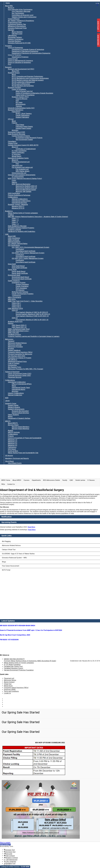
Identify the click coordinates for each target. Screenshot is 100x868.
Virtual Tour (8, 684)
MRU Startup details (23, 171)
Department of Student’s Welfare (19, 418)
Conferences (16, 296)
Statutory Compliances (16, 39)
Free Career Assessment (11, 566)
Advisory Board (13, 425)
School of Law (13, 59)
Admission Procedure (15, 347)
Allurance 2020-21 (18, 206)
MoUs (14, 386)
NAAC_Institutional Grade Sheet (19, 329)
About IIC (15, 147)
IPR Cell (11, 119)
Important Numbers (15, 41)
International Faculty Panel (21, 388)
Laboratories (12, 36)
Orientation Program (19, 283)
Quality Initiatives (14, 281)
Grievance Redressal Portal (17, 28)
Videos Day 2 (16, 305)
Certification (20, 249)
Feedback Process (14, 335)
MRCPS (8, 421)
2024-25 (15, 310)
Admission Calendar (15, 345)
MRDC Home (6, 480)
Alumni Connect (9, 682)
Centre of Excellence (19, 89)
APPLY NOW (98, 25)
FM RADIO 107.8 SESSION (9, 640)
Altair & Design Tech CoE (24, 91)
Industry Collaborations (16, 393)
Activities (15, 130)
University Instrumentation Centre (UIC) (21, 108)
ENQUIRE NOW (98, 40)
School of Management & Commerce (20, 61)
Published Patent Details (24, 127)
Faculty (65, 480)
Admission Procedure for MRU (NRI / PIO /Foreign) (25, 369)
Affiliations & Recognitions (17, 26)
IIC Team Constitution (19, 151)
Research (8, 67)
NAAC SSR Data (13, 333)
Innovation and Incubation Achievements (22, 175)
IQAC (7, 234)
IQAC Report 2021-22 (19, 327)
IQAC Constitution (14, 238)
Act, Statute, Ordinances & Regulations (21, 21)
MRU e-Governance (15, 297)
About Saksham (17, 32)
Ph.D (10, 64)
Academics (9, 211)
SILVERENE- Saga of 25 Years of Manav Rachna (18, 554)
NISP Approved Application (21, 184)
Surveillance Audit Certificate (26, 251)
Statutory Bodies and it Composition (24, 17)
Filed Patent (20, 125)
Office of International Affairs (22, 384)
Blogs (4, 562)
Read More (31, 527)
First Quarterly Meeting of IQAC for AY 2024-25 (32, 312)
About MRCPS (13, 423)
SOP (17, 101)
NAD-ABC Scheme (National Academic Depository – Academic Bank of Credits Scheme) (38, 217)
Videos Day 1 (16, 303)
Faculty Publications (23, 115)
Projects (11, 436)
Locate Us (7, 693)
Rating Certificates (18, 153)
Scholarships (12, 365)
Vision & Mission (14, 19)
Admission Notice (10, 680)
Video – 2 (15, 220)
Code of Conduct (14, 363)
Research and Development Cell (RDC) (21, 69)
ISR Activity (9, 456)
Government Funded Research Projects (29, 138)
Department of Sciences (20, 57)
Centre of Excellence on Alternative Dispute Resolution (34, 93)
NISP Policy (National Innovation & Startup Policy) (25, 179)
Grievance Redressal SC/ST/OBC (19, 43)
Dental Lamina (80, 480)
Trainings (19, 106)
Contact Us (11, 484)
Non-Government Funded (24, 140)
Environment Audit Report (20, 277)
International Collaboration (17, 382)
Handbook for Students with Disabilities (22, 231)
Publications (16, 112)
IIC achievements (18, 177)
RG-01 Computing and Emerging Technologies (27, 76)
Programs (8, 46)
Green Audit (12, 264)
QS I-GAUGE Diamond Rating (18, 244)
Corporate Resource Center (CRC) (19, 375)
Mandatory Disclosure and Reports (17, 458)
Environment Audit (14, 275)
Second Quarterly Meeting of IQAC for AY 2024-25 (33, 314)
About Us (11, 8)
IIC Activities (16, 154)
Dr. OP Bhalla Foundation (12, 665)
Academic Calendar (14, 230)
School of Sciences (15, 55)
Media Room (8, 686)
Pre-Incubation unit (22, 169)
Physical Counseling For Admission (20, 354)
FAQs (3, 484)
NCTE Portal (6, 570)
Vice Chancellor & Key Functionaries (20, 10)
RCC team (19, 102)
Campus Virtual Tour (9, 550)
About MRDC (17, 480)
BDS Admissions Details (52, 480)
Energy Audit (12, 270)
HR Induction (20, 290)
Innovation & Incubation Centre (18, 158)
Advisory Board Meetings (21, 429)
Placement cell (9, 678)
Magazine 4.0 (12, 445)
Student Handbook (14, 350)
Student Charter (13, 405)
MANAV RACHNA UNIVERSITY (30, 660)
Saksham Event (17, 34)
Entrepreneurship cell (19, 173)
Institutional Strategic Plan (17, 24)
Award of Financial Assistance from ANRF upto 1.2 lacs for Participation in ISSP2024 (31, 630)
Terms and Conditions (11, 691)
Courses (27, 480)
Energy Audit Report (19, 271)
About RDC (16, 71)
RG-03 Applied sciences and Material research (28, 80)
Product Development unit (21, 162)
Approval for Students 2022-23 (26, 188)
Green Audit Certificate (19, 268)
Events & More (13, 451)
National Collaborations (20, 199)
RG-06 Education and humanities (23, 86)
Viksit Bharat (9, 461)
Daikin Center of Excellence (25, 95)
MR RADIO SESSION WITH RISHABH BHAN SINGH (18, 626)
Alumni (10, 417)
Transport (11, 341)
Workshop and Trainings (20, 292)
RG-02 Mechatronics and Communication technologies (30, 78)
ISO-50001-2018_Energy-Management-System (28, 253)
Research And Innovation (20, 411)
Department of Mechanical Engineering (25, 51)
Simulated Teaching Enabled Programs (21, 228)
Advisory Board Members (21, 427)
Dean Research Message (17, 134)
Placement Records (15, 377)
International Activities (19, 203)
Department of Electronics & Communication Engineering (31, 53)
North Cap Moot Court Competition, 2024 (15, 635)
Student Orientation (22, 284)
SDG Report (12, 449)
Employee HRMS (10, 689)
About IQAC (12, 236)
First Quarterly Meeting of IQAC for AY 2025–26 (32, 320)
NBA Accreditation (14, 242)
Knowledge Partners (15, 37)
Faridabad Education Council (13, 668)
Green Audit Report (18, 266)
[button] (5, 845)
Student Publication (22, 117)
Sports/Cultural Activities (20, 413)
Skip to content (5, 843)
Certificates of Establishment (26, 149)
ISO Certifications (14, 245)
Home (8, 3)
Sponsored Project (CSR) (16, 132)
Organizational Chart (15, 23)
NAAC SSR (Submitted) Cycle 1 (19, 331)
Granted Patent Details (23, 128)
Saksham (11, 30)
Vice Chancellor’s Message (21, 11)
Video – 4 (15, 224)
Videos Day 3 (16, 307)
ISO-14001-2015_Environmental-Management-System (31, 247)
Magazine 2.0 (12, 442)
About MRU (9, 6)
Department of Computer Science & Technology (28, 49)
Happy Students (13, 415)
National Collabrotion (15, 395)
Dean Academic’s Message (17, 226)
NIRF (7, 398)
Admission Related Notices (17, 343)
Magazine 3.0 (12, 443)
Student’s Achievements (16, 409)
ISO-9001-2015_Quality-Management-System (28, 258)
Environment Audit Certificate (22, 279)
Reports (11, 323)
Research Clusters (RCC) (20, 97)
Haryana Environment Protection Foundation (19, 670)
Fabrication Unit (17, 166)
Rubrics (14, 182)
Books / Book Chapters (24, 114)
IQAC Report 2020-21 (19, 325)
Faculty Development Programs (23, 294)
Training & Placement (12, 372)
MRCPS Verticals (14, 432)
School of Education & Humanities (19, 62)
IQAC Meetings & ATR (15, 309)
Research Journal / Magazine (18, 205)
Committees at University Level (23, 15)
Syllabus (11, 215)
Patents (15, 123)
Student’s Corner (11, 404)
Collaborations (13, 197)
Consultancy (12, 141)
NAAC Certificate (14, 240)
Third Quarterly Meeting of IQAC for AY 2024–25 (32, 316)
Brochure (11, 349)
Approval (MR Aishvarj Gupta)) (26, 190)
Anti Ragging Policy (15, 367)
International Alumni (19, 389)
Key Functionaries (18, 13)
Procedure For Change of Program (20, 358)
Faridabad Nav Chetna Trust (13, 666)
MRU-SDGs (12, 299)
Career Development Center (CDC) (20, 374)
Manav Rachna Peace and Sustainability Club (23, 453)
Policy (14, 180)
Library (7, 401)
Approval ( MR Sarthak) (24, 192)
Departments (36, 480)
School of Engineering (15, 48)
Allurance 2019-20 (18, 208)
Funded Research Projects (21, 136)
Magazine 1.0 (12, 440)
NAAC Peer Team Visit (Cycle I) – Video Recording (25, 301)
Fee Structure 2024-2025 (17, 356)
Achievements (21, 104)
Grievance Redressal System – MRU (14, 558)
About (14, 75)
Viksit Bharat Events (15, 463)
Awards (10, 430)
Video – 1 (15, 218)
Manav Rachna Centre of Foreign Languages (23, 213)
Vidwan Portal (13, 143)
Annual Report (17, 156)
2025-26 (15, 318)
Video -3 (15, 222)
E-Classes (91, 480)
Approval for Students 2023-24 (26, 186)
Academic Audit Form (15, 322)
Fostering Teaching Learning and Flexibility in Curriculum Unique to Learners (34, 336)
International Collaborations (21, 201)
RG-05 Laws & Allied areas (21, 84)
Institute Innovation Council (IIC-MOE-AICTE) (23, 145)
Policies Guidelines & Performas (19, 195)
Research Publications (16, 110)
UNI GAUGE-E (12, 360)
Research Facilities (14, 88)
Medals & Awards (14, 407)
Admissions (9, 339)
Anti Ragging (6, 541)
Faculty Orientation (22, 286)
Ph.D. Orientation (21, 288)
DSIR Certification (14, 193)
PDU (17, 164)
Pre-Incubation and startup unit (22, 167)
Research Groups (14, 73)
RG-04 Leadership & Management (23, 82)
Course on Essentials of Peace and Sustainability (25, 438)
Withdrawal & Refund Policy (17, 362)
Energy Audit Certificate (20, 273)
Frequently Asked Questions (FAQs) (20, 352)
